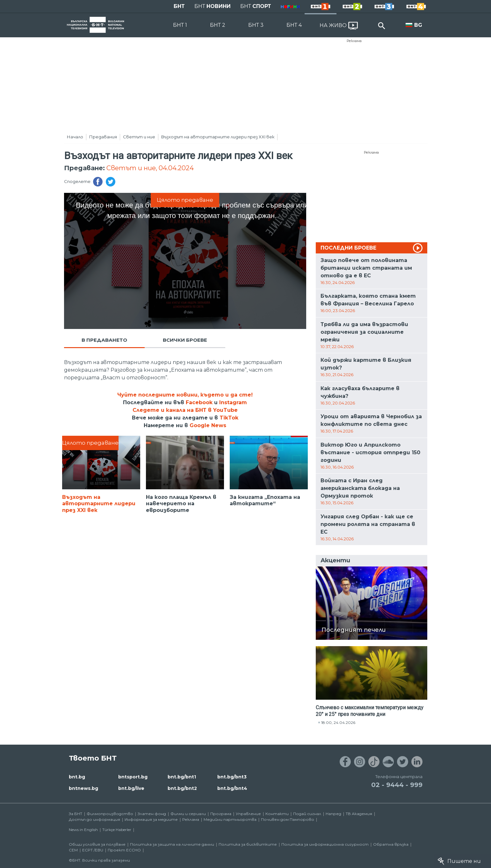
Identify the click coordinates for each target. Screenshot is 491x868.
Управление (248, 814)
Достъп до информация (94, 819)
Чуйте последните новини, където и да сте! (185, 395)
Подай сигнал (307, 814)
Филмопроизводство (110, 814)
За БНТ (76, 814)
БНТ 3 (256, 25)
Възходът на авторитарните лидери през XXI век (218, 137)
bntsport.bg (133, 777)
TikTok (229, 418)
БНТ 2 (218, 25)
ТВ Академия (359, 814)
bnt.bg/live (131, 788)
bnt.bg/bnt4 (232, 788)
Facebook (199, 402)
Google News (208, 425)
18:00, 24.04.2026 (338, 722)
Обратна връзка (391, 844)
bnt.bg (77, 777)
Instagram (233, 402)
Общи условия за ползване (97, 844)
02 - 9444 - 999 (397, 785)
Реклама (354, 41)
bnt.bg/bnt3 (232, 777)
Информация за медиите (151, 819)
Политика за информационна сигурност (325, 844)
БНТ (179, 6)
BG (418, 25)
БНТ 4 (294, 25)
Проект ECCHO (124, 850)
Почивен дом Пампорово (288, 819)
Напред (333, 814)
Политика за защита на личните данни (172, 844)
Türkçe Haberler (117, 830)
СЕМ (73, 850)
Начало (75, 137)
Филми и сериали (188, 814)
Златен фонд (152, 814)
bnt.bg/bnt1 (182, 777)
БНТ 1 (180, 25)
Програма (221, 814)
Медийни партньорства (230, 819)
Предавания (103, 137)
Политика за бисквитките (248, 844)
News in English (83, 830)
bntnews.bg (83, 788)
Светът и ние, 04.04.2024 (150, 168)
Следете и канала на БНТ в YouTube (185, 410)
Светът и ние (139, 137)
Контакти (277, 814)
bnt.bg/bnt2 (182, 788)
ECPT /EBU (93, 850)
